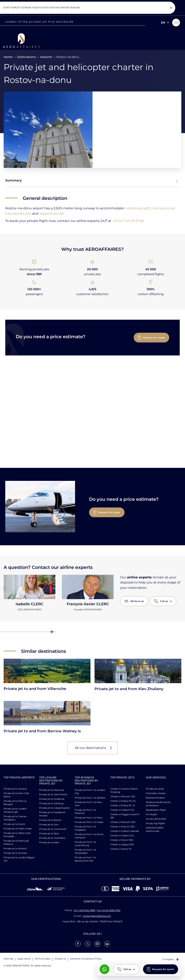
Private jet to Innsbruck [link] (52, 799)
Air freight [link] (151, 814)
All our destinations (90, 748)
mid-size (159, 208)
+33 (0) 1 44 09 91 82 (128, 221)
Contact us (60, 959)
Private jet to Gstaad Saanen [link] (55, 808)
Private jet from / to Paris (88, 818)
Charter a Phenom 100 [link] (123, 796)
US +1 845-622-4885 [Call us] (84, 910)
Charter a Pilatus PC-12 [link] (123, 805)
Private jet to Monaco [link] (15, 853)
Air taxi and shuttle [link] (156, 819)
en (163, 23)
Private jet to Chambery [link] (52, 838)
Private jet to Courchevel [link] (53, 829)
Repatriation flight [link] (156, 810)
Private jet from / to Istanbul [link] (90, 798)
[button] (176, 23)
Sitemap (8, 959)
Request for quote (163, 969)
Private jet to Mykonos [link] (52, 790)
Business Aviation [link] (155, 798)
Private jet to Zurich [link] (14, 824)
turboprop (133, 208)
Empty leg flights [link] (155, 823)
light (147, 208)
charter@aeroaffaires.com (97, 916)
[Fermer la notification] (171, 8)
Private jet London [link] (49, 842)
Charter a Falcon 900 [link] (122, 840)
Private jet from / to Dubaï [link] (89, 822)
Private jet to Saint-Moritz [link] (53, 794)
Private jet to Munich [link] (15, 849)
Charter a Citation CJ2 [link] (122, 810)
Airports (46, 57)
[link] (78, 944)
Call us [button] (127, 969)
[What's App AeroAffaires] (104, 969)
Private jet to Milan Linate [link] (18, 829)
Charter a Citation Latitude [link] (125, 831)
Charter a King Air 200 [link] (122, 827)
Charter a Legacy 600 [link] (122, 844)
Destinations (26, 57)
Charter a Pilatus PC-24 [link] (123, 801)
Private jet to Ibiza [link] (49, 833)
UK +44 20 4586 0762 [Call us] (109, 910)
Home (8, 57)
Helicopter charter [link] (156, 793)
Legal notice (24, 959)
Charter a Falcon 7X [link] (121, 849)
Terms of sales (42, 959)
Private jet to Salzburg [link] (51, 803)
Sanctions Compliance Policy (86, 959)
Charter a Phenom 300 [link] (123, 822)
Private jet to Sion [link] (49, 825)
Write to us (137, 601)
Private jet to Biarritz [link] (50, 820)
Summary (92, 181)
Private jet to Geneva (15, 789)
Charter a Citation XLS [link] (122, 835)
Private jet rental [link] (155, 789)
